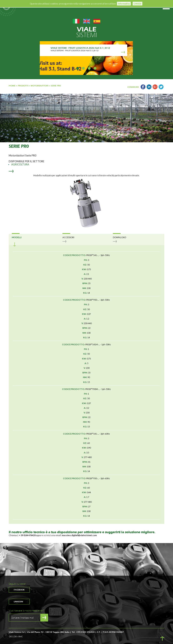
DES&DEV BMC (16, 637)
